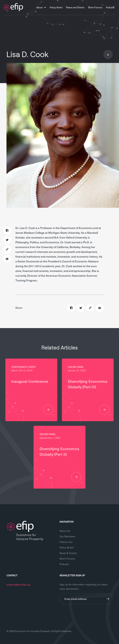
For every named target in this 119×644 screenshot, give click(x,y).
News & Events (68, 553)
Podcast (110, 7)
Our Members (68, 536)
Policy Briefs (56, 7)
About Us (65, 531)
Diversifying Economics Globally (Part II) (59, 464)
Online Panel (76, 367)
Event (32, 367)
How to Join (66, 542)
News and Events (75, 7)
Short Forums (95, 7)
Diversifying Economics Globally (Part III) (88, 396)
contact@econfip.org (18, 584)
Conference (19, 367)
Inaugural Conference (31, 396)
